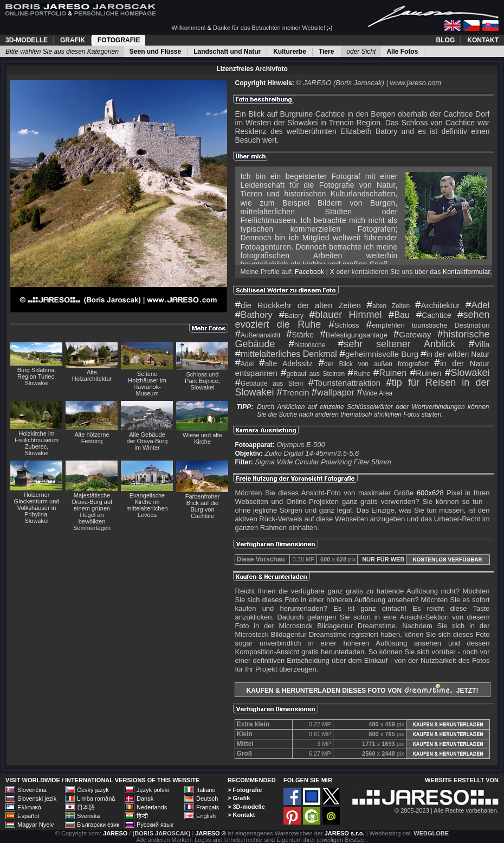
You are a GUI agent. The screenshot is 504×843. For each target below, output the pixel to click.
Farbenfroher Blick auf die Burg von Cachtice (203, 506)
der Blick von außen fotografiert (374, 364)
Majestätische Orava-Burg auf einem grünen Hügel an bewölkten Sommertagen (92, 512)
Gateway (412, 334)
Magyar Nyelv (35, 825)
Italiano (206, 790)
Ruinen (390, 373)
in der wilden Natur (455, 354)
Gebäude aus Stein (269, 384)
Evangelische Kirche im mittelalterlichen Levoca (147, 505)
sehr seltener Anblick (397, 344)
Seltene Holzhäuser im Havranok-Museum (147, 384)
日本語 (86, 807)
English (206, 816)
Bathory (254, 315)
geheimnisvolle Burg (379, 354)
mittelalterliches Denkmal (286, 354)
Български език (98, 825)
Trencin (293, 392)
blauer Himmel (346, 315)
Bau (399, 315)
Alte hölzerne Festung (92, 438)
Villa (479, 344)
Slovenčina (32, 790)
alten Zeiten (388, 306)
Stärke (300, 335)
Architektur (437, 305)
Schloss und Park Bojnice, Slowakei (202, 381)
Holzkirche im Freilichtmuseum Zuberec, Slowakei (37, 443)
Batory (291, 316)
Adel (478, 305)
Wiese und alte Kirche (202, 438)
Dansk (145, 799)
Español (28, 816)
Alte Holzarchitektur (92, 375)
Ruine (359, 374)
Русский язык (155, 825)
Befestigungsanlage (354, 335)
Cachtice (434, 315)
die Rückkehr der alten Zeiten (298, 305)
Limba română (96, 799)
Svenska (88, 816)
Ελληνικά (29, 807)
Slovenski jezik (37, 799)
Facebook (309, 272)
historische (307, 345)
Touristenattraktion (344, 383)
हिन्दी (142, 816)
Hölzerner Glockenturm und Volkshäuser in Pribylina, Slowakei (37, 508)
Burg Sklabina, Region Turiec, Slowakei (37, 376)
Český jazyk (93, 790)
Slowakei (467, 373)
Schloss (344, 325)
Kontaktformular (466, 272)
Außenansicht (258, 335)
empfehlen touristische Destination (428, 325)
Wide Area (374, 393)
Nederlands (152, 807)
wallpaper (333, 392)
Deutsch (207, 799)
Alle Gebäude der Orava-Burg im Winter (147, 441)
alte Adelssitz (286, 363)
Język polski (153, 790)
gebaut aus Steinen (313, 374)
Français (208, 807)
